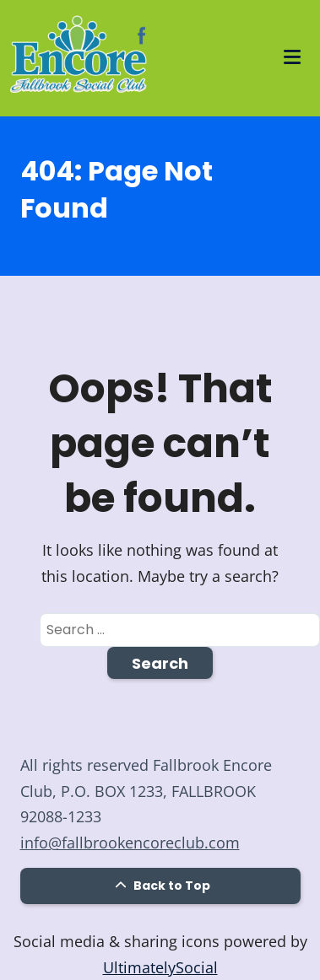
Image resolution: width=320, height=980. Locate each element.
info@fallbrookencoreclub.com (130, 843)
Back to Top (160, 886)
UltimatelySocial (160, 967)
